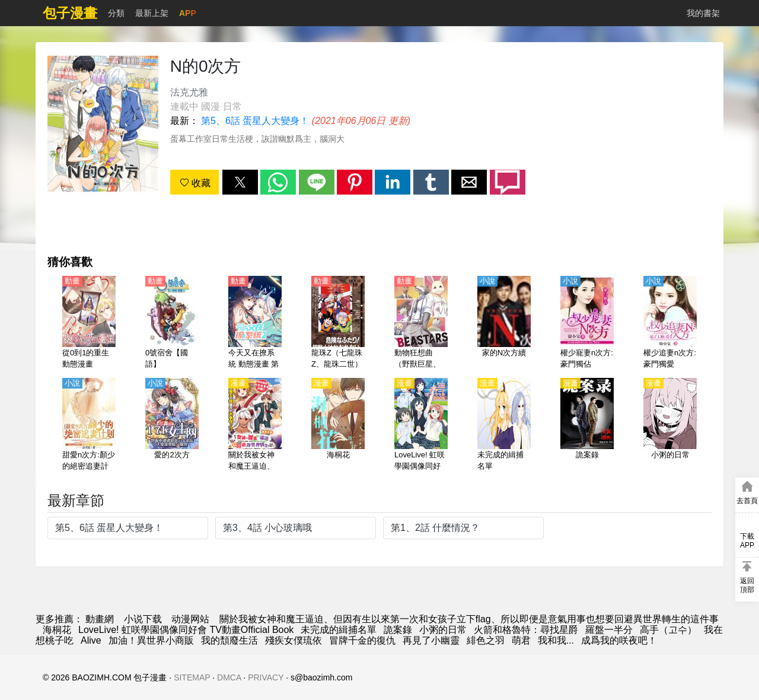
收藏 (195, 183)
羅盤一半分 (609, 630)
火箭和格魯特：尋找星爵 (526, 630)
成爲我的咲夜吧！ (619, 640)
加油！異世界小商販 (151, 640)
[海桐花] (338, 425)
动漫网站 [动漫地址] (190, 619)
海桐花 (57, 630)
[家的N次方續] (504, 323)
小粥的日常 (443, 630)
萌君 (521, 640)
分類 (116, 13)
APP (188, 13)
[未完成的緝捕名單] (504, 425)
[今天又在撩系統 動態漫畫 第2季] (255, 323)
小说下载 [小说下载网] (143, 619)
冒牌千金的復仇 (362, 640)
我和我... (556, 640)
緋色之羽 (486, 640)
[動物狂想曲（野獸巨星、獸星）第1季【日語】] (421, 323)
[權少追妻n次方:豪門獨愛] (670, 323)
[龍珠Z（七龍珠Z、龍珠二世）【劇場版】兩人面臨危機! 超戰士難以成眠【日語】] (338, 323)
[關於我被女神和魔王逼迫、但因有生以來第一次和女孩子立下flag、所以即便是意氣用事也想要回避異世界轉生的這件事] (255, 425)
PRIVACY (266, 677)
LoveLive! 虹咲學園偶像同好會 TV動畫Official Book (186, 630)
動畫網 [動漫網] (100, 619)
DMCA (229, 677)
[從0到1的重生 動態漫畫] (89, 323)
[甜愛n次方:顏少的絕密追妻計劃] (89, 425)
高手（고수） (668, 630)
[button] (240, 182)
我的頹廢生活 (229, 640)
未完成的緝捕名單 (339, 630)
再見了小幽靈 (431, 640)
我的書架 (703, 13)
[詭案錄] (587, 425)
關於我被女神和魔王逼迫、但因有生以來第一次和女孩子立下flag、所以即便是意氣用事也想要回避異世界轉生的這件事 (469, 619)
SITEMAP (192, 677)
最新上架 (152, 13)
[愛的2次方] (172, 425)
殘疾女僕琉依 (294, 640)
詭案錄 (398, 630)
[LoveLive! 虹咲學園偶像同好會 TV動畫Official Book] (421, 425)
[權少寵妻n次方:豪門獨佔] (587, 323)
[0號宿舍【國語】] (172, 323)
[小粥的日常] (670, 425)
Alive (91, 640)
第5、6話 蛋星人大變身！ (255, 121)
